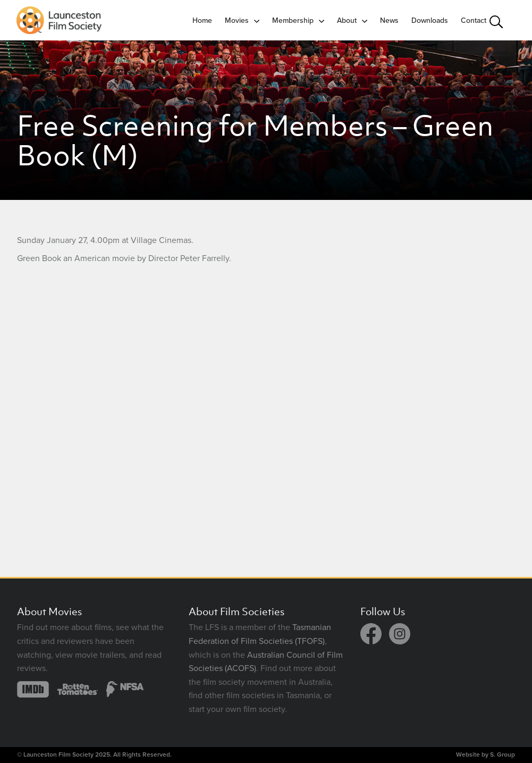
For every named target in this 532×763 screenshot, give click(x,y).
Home (202, 20)
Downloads (430, 20)
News (389, 20)
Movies (237, 20)
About (347, 20)
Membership (293, 20)
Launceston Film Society (58, 754)
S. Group (503, 754)
